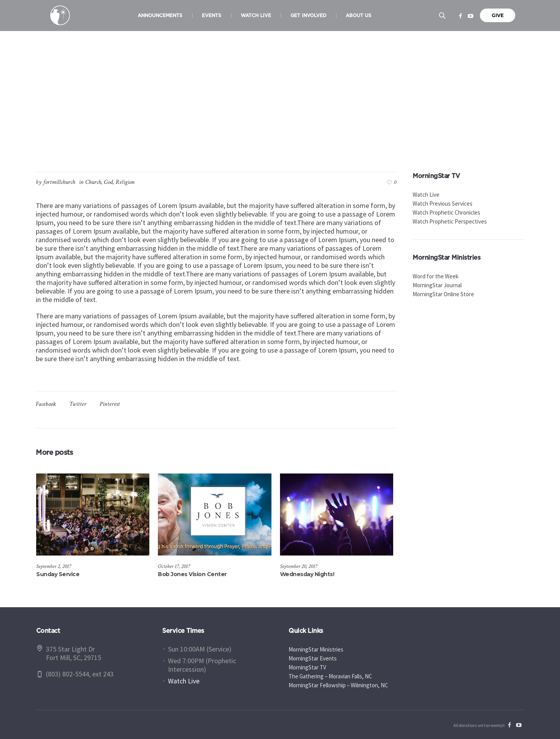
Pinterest (110, 404)
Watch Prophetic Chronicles (446, 212)
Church (252, 132)
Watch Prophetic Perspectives (450, 221)
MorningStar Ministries (316, 649)
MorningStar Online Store (443, 294)
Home (232, 132)
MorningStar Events (313, 658)
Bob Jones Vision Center (192, 574)
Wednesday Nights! (307, 574)
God (108, 182)
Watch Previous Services (443, 204)
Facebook (46, 404)
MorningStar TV (307, 667)
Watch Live (426, 195)
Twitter (78, 404)
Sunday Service (58, 574)
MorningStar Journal (437, 285)
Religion (125, 182)
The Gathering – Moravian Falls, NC (330, 676)
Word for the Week (436, 276)
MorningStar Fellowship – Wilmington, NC (338, 685)
